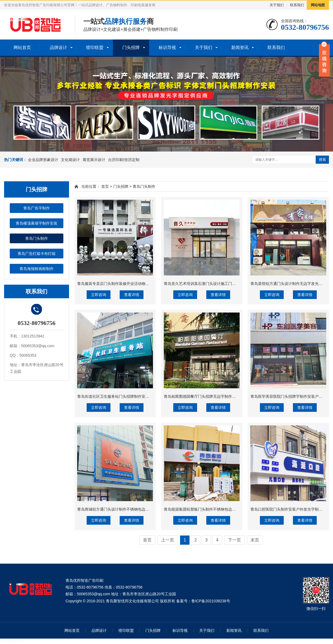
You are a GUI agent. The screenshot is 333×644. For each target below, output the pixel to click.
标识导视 (167, 47)
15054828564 (12, 641)
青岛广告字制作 (37, 208)
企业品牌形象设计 (43, 160)
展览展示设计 (94, 160)
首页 (105, 186)
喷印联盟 (95, 47)
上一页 (168, 540)
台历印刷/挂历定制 (124, 160)
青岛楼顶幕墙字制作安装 (37, 223)
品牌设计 (58, 47)
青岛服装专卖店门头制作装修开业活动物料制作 (117, 284)
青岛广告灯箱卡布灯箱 (37, 254)
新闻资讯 (240, 47)
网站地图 (318, 5)
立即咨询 (99, 295)
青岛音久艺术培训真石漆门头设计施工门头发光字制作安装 (213, 284)
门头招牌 (131, 47)
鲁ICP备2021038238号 (211, 601)
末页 (255, 540)
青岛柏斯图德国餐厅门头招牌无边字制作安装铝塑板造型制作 (215, 396)
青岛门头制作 (37, 238)
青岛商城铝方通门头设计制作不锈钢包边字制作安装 (121, 509)
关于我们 (277, 5)
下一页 (234, 540)
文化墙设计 (70, 160)
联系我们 (297, 5)
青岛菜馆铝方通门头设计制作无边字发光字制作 (290, 284)
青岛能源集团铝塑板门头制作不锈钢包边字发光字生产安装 (213, 509)
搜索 (322, 160)
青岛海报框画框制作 (37, 269)
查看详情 (132, 295)
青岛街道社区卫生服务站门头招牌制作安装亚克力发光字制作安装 (132, 396)
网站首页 (22, 47)
